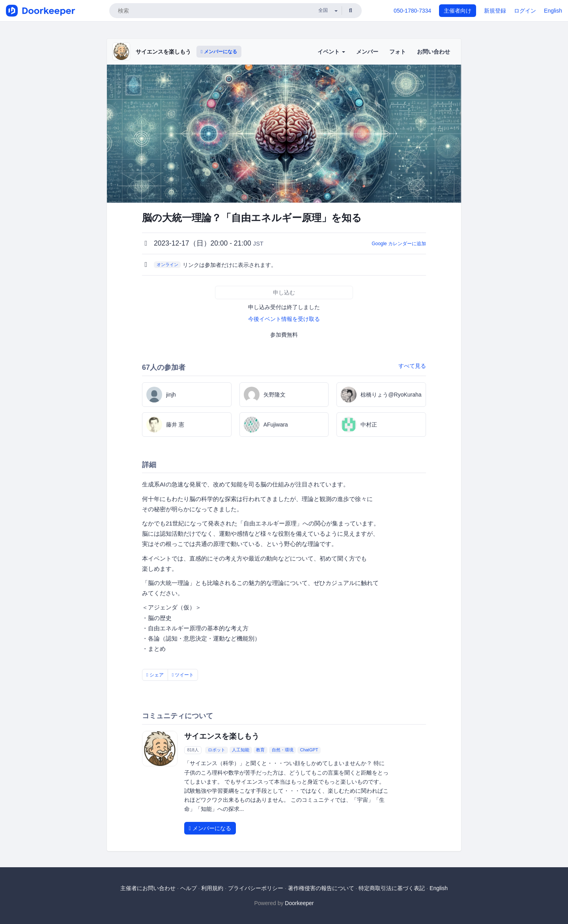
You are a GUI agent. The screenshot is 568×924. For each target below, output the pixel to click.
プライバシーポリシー (256, 888)
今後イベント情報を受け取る (284, 319)
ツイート (183, 675)
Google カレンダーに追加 (399, 244)
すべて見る (412, 366)
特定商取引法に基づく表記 (392, 888)
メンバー (367, 52)
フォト (398, 52)
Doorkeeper (299, 903)
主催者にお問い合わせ (148, 888)
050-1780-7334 (412, 11)
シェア (155, 675)
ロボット (217, 750)
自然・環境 (283, 750)
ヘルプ (189, 888)
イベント (331, 52)
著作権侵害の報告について (321, 888)
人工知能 (241, 750)
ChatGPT (309, 750)
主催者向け (458, 11)
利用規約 (212, 888)
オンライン (167, 265)
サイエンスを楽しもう (163, 52)
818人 (193, 750)
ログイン (525, 11)
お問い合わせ (433, 52)
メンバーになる (219, 52)
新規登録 (495, 11)
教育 (260, 750)
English (553, 11)
